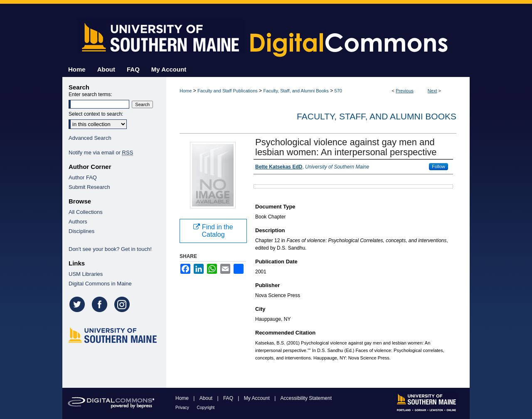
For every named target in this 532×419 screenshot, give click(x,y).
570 (338, 91)
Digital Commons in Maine (100, 284)
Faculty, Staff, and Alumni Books (296, 91)
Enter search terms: (90, 94)
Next (432, 91)
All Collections (86, 212)
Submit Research (89, 187)
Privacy (183, 408)
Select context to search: (96, 114)
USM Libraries (86, 274)
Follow (438, 166)
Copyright (206, 408)
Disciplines (81, 231)
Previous (405, 91)
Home (186, 91)
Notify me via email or (101, 152)
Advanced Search (90, 138)
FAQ (229, 398)
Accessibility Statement (306, 398)
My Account (257, 398)
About (207, 398)
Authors (78, 222)
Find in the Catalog (213, 231)
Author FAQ (83, 177)
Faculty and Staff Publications (228, 91)
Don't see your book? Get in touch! (110, 249)
